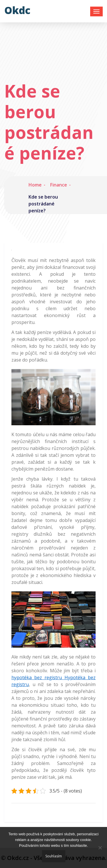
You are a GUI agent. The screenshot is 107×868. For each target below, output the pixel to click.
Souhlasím (54, 856)
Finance (59, 185)
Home (35, 185)
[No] (100, 848)
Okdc (17, 10)
